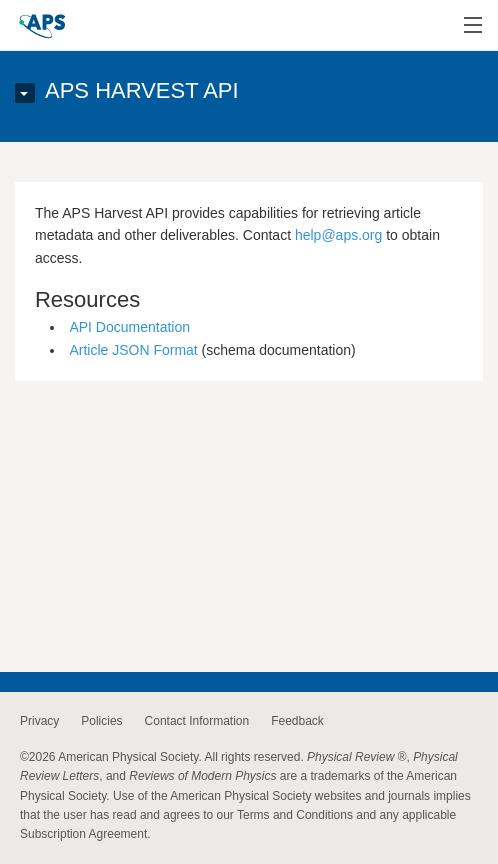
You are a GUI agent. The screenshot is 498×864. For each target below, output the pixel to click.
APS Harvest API (142, 90)
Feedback (297, 721)
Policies (101, 721)
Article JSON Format (133, 350)
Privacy (39, 721)
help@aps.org (338, 235)
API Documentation (129, 327)
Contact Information (197, 721)
